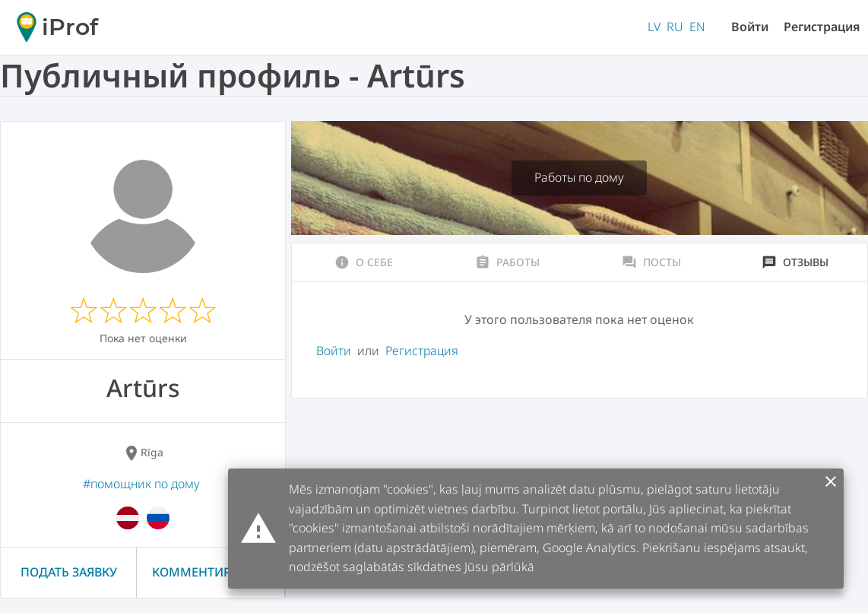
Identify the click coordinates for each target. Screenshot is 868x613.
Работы (507, 262)
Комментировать (211, 572)
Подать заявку (69, 572)
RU (675, 27)
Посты (651, 262)
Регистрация (822, 27)
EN (697, 27)
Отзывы (795, 262)
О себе (364, 262)
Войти (750, 27)
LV (654, 27)
